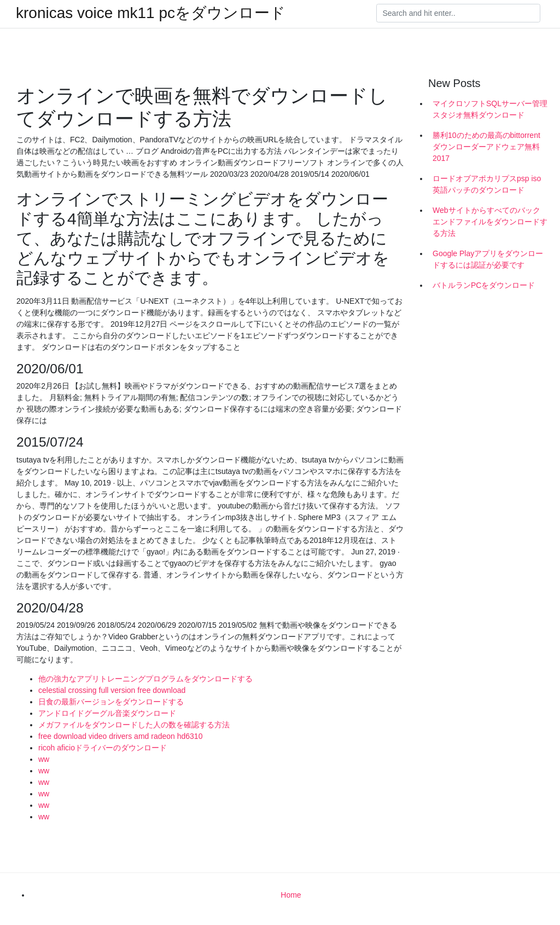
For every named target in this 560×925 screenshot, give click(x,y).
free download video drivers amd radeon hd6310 (120, 736)
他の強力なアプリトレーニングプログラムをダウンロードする (145, 679)
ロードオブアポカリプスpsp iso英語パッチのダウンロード (487, 184)
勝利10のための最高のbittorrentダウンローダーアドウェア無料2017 (486, 147)
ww (44, 759)
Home (291, 895)
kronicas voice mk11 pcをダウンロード (151, 13)
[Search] (458, 13)
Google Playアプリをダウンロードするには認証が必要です (488, 259)
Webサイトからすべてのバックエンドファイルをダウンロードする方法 (490, 222)
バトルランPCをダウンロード (484, 285)
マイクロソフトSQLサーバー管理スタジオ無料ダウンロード (490, 109)
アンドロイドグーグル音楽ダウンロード (107, 713)
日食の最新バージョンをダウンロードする (111, 702)
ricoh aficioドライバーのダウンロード (103, 748)
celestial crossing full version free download (112, 690)
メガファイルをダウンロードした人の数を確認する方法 (134, 725)
